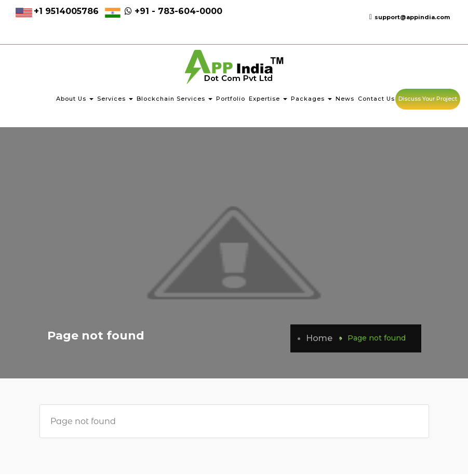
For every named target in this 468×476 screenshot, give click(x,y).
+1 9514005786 (66, 11)
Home (319, 340)
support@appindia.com (410, 17)
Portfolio (231, 100)
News (345, 100)
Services (115, 100)
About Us (75, 100)
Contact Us (376, 100)
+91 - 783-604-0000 (172, 11)
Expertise (268, 100)
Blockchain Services (175, 100)
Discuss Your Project (428, 100)
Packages (311, 100)
